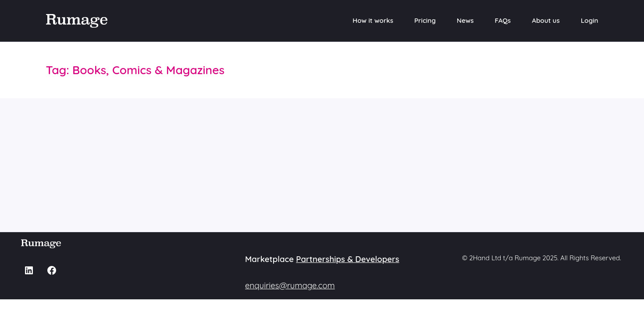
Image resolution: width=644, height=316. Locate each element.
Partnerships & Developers (348, 259)
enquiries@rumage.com (290, 285)
